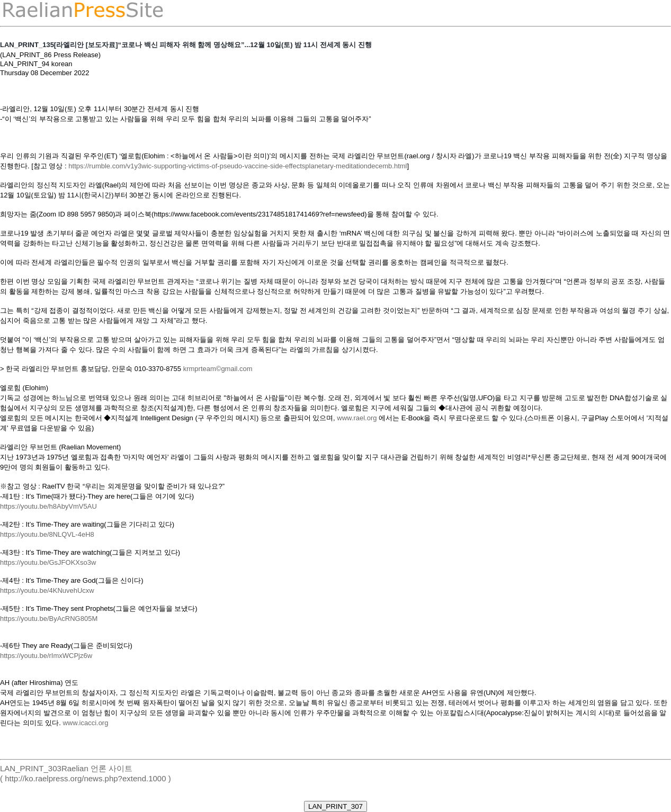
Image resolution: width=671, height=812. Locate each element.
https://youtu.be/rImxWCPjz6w (46, 656)
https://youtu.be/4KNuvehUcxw (47, 590)
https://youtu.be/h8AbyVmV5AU (48, 506)
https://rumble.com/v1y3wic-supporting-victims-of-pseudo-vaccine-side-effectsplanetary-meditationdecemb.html (238, 166)
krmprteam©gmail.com (218, 369)
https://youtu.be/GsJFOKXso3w (48, 562)
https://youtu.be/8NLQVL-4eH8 (47, 534)
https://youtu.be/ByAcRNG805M (49, 619)
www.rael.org (357, 418)
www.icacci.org (85, 723)
